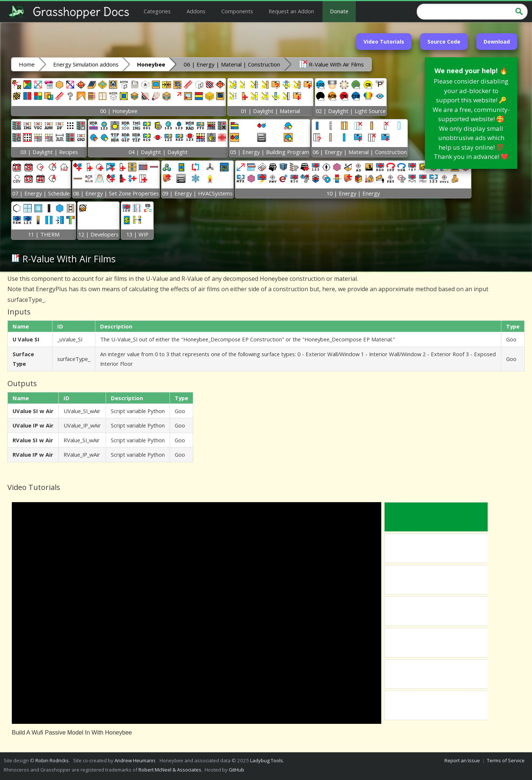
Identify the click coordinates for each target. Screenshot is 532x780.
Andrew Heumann (135, 760)
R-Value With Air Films (331, 64)
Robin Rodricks (52, 760)
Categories (157, 11)
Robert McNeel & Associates (170, 770)
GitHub (236, 770)
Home (27, 64)
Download (497, 42)
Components (237, 11)
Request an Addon (291, 11)
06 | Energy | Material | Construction (232, 64)
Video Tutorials (384, 42)
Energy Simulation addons (86, 64)
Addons (196, 11)
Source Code (444, 42)
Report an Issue (462, 760)
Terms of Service (506, 760)
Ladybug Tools (267, 760)
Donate (339, 11)
